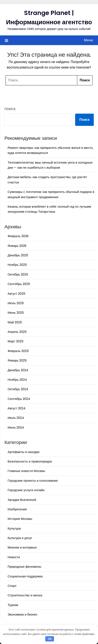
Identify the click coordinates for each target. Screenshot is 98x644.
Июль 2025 (16, 303)
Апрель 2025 (17, 332)
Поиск (10, 109)
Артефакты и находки (23, 452)
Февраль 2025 (18, 351)
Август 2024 (17, 408)
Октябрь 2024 (18, 389)
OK (50, 639)
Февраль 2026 (18, 236)
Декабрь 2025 (18, 255)
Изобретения (17, 509)
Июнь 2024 (16, 427)
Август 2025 (17, 294)
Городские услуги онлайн (26, 490)
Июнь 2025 (16, 313)
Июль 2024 (16, 418)
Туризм (13, 605)
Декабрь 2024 (18, 370)
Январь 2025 (17, 360)
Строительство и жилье (25, 595)
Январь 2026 (17, 246)
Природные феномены (24, 567)
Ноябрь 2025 (17, 265)
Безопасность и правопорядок (30, 461)
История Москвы (20, 519)
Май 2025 (15, 322)
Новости (14, 557)
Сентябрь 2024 (19, 399)
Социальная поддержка (25, 576)
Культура (14, 528)
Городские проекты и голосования (33, 481)
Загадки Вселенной (22, 500)
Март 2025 (16, 341)
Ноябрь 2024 (17, 380)
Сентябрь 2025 (19, 284)
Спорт (12, 586)
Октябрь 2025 (18, 274)
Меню (89, 40)
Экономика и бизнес (23, 614)
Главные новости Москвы (26, 471)
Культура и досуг (20, 538)
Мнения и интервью (22, 547)
